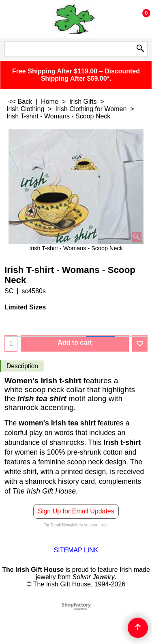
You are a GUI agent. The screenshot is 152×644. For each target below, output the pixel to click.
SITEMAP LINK (76, 550)
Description (22, 366)
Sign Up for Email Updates (76, 511)
